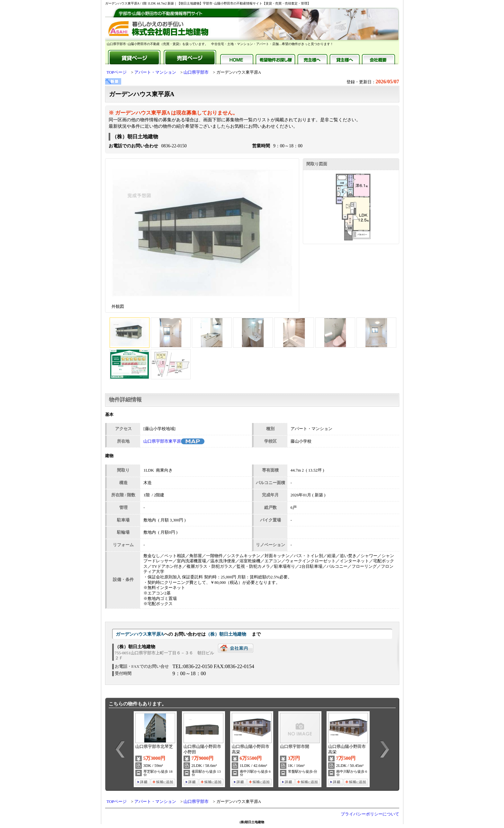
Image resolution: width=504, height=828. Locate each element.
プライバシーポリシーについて (370, 814)
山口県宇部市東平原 (162, 442)
